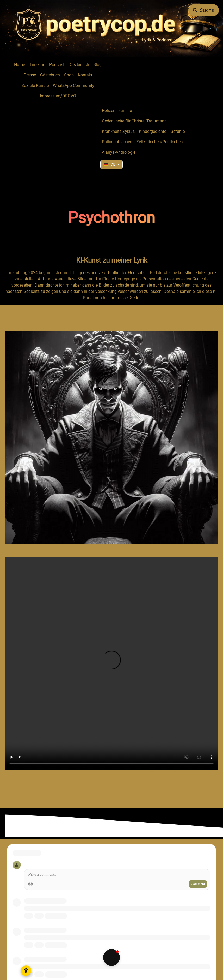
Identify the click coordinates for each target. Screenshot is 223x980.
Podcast (57, 65)
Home (20, 65)
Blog (97, 65)
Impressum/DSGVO (58, 96)
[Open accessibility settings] (26, 971)
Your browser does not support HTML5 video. (111, 663)
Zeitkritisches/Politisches (159, 142)
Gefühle (178, 131)
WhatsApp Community (74, 85)
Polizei (108, 111)
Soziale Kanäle (35, 85)
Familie (125, 111)
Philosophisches (117, 142)
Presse (30, 75)
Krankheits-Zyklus (118, 131)
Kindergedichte (153, 131)
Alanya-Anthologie (119, 152)
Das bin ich (79, 65)
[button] (111, 164)
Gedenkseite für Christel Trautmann (134, 121)
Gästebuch (50, 75)
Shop (69, 75)
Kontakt (85, 75)
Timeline (37, 65)
